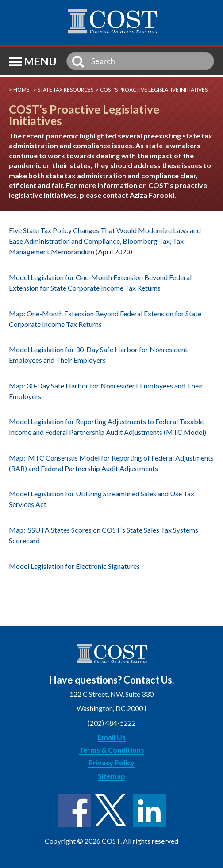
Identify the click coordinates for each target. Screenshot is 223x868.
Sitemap (111, 776)
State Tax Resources (65, 90)
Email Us (112, 737)
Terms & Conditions (112, 750)
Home (21, 90)
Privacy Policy (111, 762)
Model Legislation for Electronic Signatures (74, 566)
